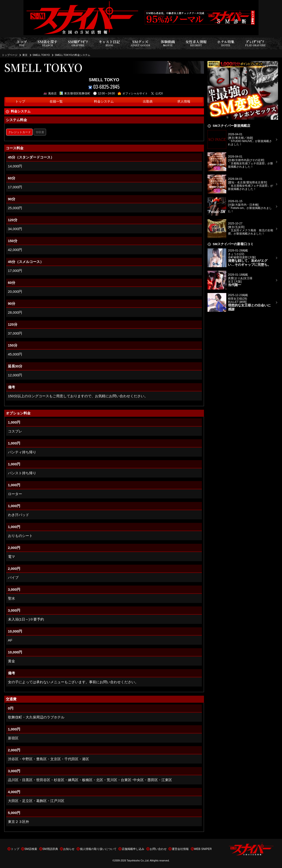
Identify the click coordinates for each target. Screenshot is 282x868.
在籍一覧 (56, 102)
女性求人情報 (196, 43)
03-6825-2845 (104, 87)
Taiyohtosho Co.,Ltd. (138, 860)
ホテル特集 (226, 43)
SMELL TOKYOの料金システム (72, 55)
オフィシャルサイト (133, 93)
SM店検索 (31, 849)
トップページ (10, 55)
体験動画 (168, 43)
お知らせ (69, 849)
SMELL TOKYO (41, 55)
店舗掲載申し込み (133, 849)
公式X (157, 93)
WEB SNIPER (203, 849)
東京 (25, 55)
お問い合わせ (158, 849)
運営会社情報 (180, 849)
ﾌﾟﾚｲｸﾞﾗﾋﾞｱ (255, 43)
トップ (22, 43)
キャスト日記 (109, 43)
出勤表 (148, 102)
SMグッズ (140, 43)
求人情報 (184, 102)
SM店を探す (47, 43)
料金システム (104, 102)
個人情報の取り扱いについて (98, 849)
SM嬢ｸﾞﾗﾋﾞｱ (78, 43)
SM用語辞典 (50, 849)
